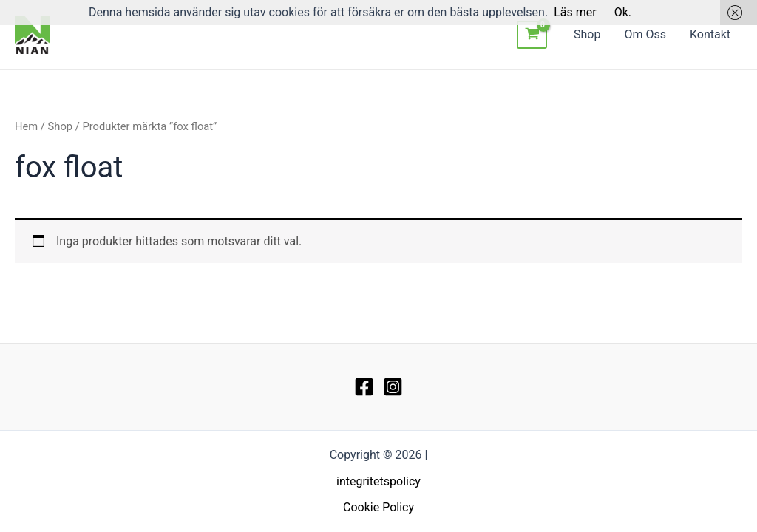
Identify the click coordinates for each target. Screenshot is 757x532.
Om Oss (645, 34)
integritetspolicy (378, 481)
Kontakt (710, 34)
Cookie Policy (378, 507)
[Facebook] (364, 387)
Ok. (623, 12)
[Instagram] (393, 387)
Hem (26, 126)
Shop (587, 34)
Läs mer (575, 12)
